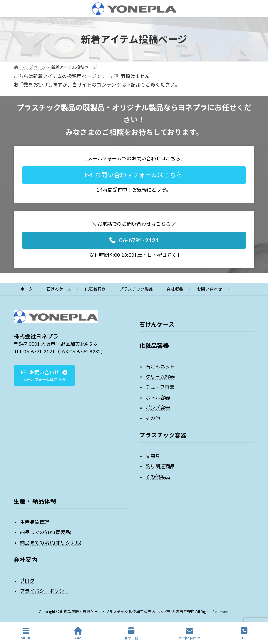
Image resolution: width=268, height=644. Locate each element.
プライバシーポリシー (44, 591)
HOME (78, 634)
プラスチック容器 (163, 435)
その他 (153, 418)
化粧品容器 (95, 289)
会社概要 (175, 289)
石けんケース (59, 289)
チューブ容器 (160, 387)
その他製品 (158, 477)
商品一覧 (131, 634)
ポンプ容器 (158, 408)
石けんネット (160, 366)
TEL (244, 634)
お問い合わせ (209, 289)
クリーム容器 (160, 377)
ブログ (27, 581)
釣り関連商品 (160, 466)
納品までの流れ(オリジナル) (51, 543)
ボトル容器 (158, 397)
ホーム (27, 289)
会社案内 (25, 560)
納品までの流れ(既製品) (46, 532)
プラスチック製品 (136, 289)
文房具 (153, 456)
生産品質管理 (35, 522)
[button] (134, 175)
